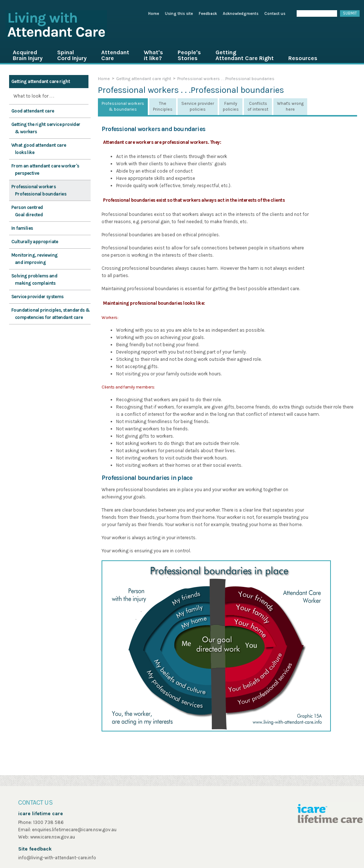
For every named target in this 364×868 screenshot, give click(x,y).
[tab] (123, 107)
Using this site (179, 14)
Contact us (275, 14)
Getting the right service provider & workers (46, 128)
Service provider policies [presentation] (198, 106)
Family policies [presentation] (231, 106)
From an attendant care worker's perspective (45, 169)
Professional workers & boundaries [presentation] (123, 106)
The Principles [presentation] (163, 106)
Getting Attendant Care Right (245, 55)
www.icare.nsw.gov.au (53, 837)
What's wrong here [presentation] (290, 106)
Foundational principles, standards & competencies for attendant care (50, 314)
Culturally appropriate (35, 242)
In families (22, 228)
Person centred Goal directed (27, 211)
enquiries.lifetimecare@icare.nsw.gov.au (74, 830)
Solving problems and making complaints (34, 279)
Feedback (208, 14)
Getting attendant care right (41, 81)
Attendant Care (115, 55)
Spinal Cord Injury (72, 55)
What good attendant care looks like (39, 149)
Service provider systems (37, 297)
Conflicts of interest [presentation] (258, 106)
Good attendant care (33, 111)
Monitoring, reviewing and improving (34, 259)
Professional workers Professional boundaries (39, 190)
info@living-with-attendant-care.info (57, 858)
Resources (303, 58)
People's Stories (189, 55)
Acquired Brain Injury (28, 55)
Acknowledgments (241, 14)
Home (154, 14)
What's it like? (153, 55)
